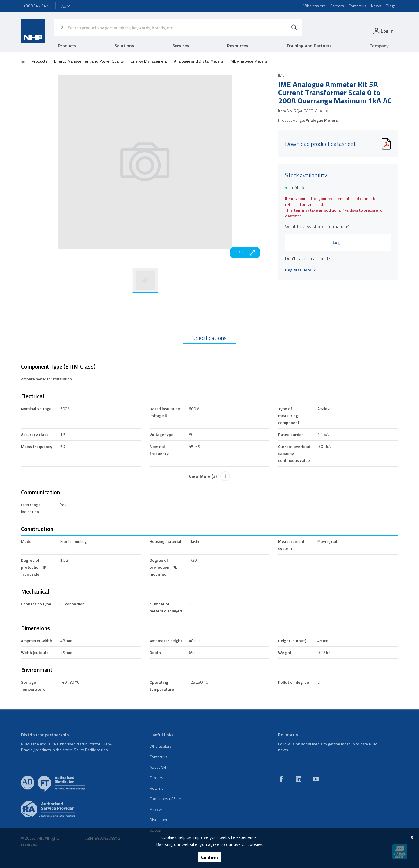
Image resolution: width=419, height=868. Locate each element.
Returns (157, 788)
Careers (337, 6)
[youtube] (316, 779)
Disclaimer (159, 820)
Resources (238, 46)
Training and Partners (309, 46)
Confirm (210, 857)
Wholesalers (315, 6)
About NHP (159, 767)
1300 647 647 (36, 6)
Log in (338, 242)
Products (67, 46)
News (376, 6)
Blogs (391, 6)
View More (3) (210, 476)
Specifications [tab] (210, 338)
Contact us (357, 6)
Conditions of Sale (165, 799)
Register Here (301, 270)
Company (379, 46)
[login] (383, 31)
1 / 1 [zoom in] (245, 253)
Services (181, 46)
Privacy (156, 809)
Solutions (124, 46)
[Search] (294, 27)
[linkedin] (299, 779)
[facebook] (281, 779)
